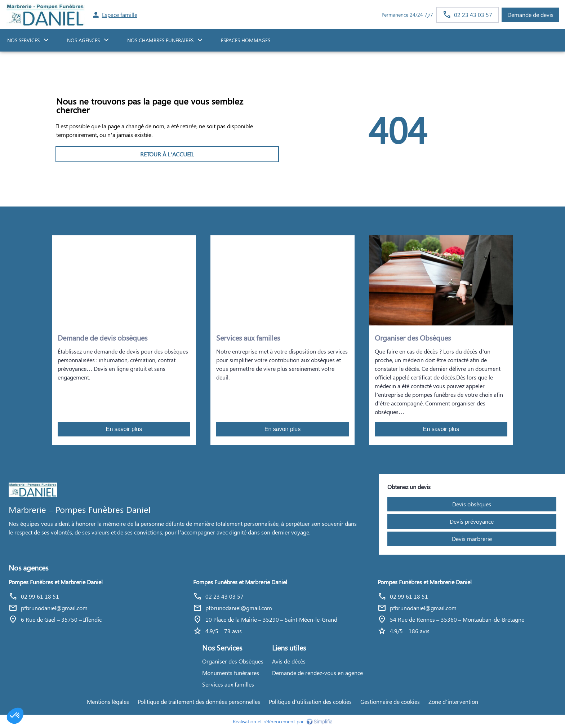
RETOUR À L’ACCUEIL (167, 154)
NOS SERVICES (23, 40)
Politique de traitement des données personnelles (199, 702)
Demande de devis (530, 15)
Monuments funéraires (231, 673)
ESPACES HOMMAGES (246, 40)
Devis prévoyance (472, 521)
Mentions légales (108, 702)
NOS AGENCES (83, 40)
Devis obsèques (472, 504)
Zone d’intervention (453, 702)
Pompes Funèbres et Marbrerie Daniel (56, 582)
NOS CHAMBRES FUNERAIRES (160, 40)
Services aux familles (228, 684)
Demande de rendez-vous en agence (317, 673)
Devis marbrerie (472, 539)
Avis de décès (289, 661)
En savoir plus (124, 429)
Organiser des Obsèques (233, 661)
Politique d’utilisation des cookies (310, 702)
